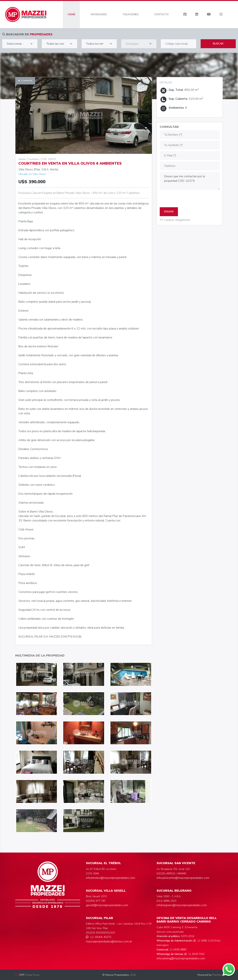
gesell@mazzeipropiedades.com (107, 905)
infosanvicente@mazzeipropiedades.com (183, 878)
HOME (72, 14)
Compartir (25, 81)
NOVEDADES (99, 14)
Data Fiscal (33, 975)
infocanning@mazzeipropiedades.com (181, 958)
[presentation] (188, 198)
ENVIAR (169, 212)
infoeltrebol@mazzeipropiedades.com (110, 878)
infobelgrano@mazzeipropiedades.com (182, 905)
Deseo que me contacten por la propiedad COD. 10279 (190, 181)
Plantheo (218, 975)
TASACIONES (131, 14)
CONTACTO (161, 14)
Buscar (218, 44)
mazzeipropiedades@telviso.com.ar (109, 941)
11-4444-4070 (99, 937)
